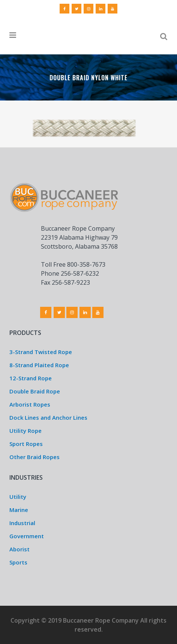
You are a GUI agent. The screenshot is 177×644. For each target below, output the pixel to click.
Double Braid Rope (35, 391)
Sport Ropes (26, 444)
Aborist (19, 549)
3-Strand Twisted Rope (41, 352)
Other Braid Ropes (34, 457)
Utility (18, 497)
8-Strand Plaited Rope (39, 365)
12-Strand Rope (31, 378)
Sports (18, 562)
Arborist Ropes (30, 404)
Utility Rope (25, 431)
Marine (19, 510)
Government (27, 536)
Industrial (22, 523)
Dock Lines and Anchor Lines (48, 417)
